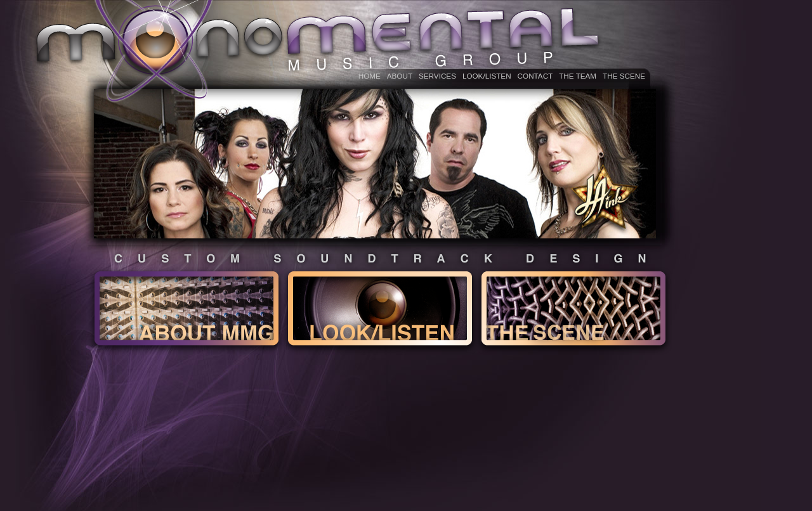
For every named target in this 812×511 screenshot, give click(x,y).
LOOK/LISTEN (487, 76)
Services (437, 76)
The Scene (624, 76)
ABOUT (400, 76)
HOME (370, 76)
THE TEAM (578, 76)
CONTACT (535, 76)
